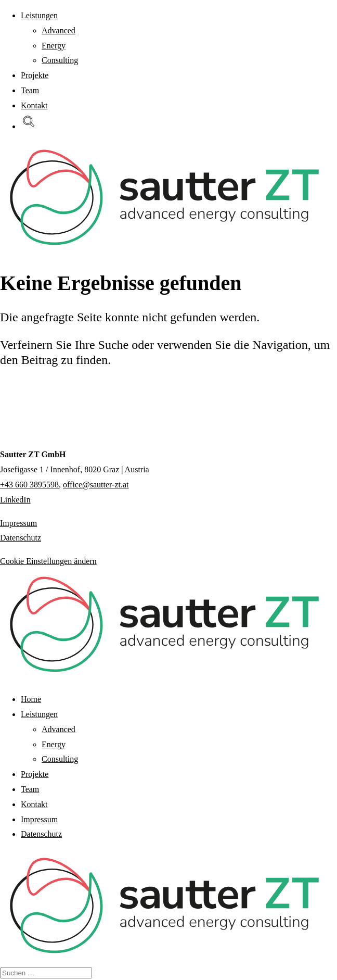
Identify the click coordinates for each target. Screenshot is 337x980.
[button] (29, 126)
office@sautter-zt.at (96, 485)
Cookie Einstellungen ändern (48, 561)
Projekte (35, 75)
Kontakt (34, 105)
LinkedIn (15, 500)
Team (30, 90)
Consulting (60, 60)
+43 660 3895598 (29, 485)
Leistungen (39, 15)
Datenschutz (21, 538)
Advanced (59, 30)
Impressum (18, 523)
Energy (54, 46)
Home (31, 699)
